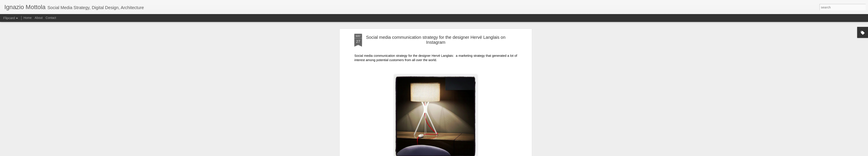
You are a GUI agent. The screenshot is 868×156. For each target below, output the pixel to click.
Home (27, 18)
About (39, 18)
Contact (51, 18)
